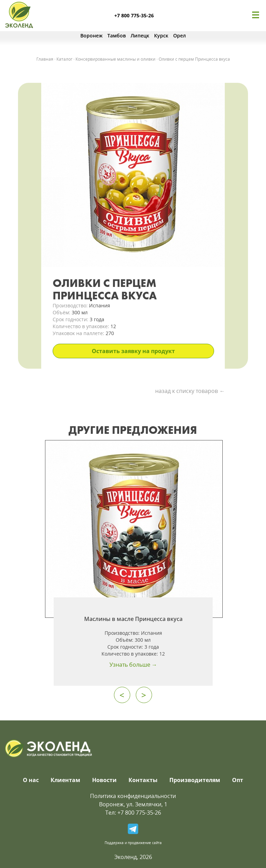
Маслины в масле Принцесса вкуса (133, 619)
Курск (161, 36)
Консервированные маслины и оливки (116, 59)
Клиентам (65, 780)
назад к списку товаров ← (190, 391)
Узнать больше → (133, 665)
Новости (104, 780)
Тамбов (117, 36)
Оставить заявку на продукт (133, 351)
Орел (180, 36)
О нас (31, 780)
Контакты (143, 780)
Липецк (140, 36)
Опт (238, 780)
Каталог (64, 59)
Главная (45, 59)
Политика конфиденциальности (133, 796)
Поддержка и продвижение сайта (133, 843)
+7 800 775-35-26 (134, 15)
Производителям (195, 780)
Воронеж (91, 36)
